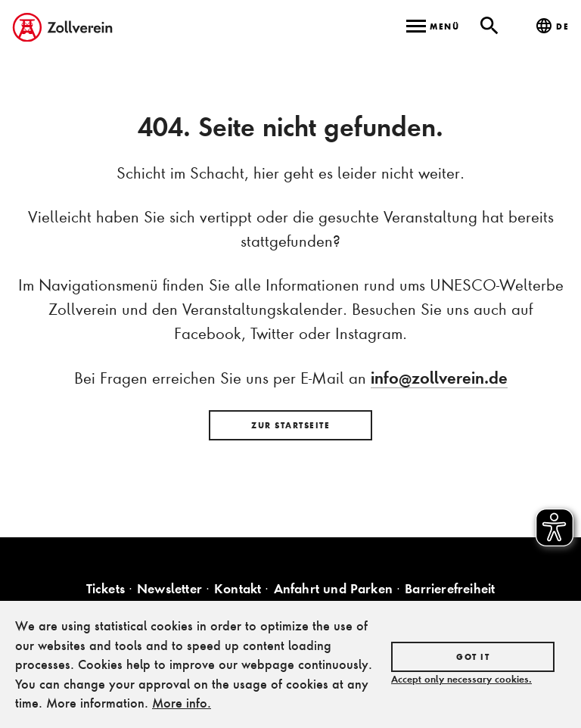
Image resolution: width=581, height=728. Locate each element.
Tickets (106, 588)
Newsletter (169, 588)
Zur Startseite (290, 425)
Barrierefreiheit (450, 588)
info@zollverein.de (439, 378)
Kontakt (238, 588)
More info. (182, 703)
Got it (473, 657)
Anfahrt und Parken (334, 588)
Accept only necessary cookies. (461, 679)
